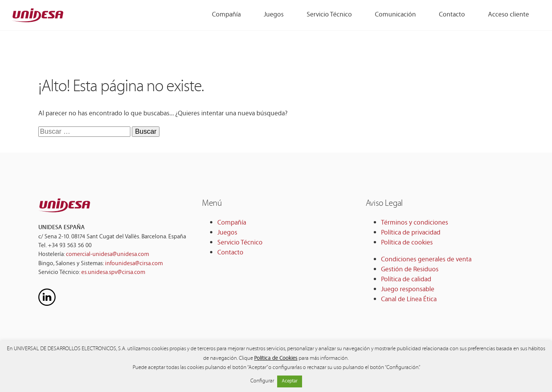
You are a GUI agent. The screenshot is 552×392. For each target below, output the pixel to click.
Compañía (232, 223)
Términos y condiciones (415, 223)
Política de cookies (407, 243)
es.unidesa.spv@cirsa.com (113, 273)
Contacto (230, 253)
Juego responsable (408, 290)
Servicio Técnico (240, 243)
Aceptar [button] (290, 381)
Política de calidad (406, 280)
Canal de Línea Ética (409, 300)
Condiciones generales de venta (426, 260)
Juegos (227, 233)
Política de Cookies (276, 359)
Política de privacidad (411, 233)
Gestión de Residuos (410, 270)
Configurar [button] (262, 382)
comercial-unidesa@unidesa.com (108, 255)
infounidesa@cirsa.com (134, 264)
